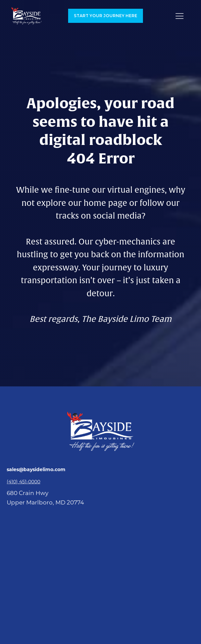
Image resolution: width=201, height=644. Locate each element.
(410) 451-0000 (23, 482)
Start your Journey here (106, 16)
